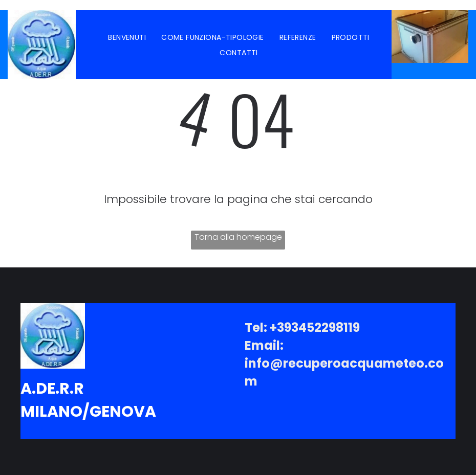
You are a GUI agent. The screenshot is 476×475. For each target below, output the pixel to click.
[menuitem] (127, 38)
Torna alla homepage (238, 237)
